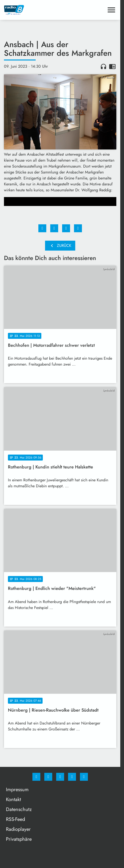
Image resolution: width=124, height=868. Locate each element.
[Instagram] (48, 777)
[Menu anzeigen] (111, 10)
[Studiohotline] (72, 777)
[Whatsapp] (60, 777)
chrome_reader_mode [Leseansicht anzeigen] (112, 66)
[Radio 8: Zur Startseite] (32, 10)
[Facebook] (36, 777)
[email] (84, 777)
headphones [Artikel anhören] (103, 66)
